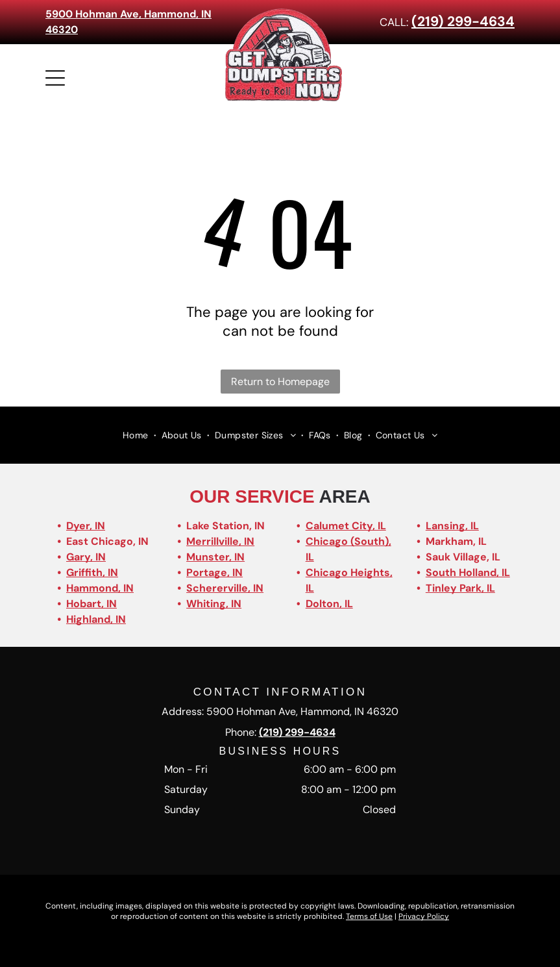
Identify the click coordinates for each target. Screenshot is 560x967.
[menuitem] (137, 435)
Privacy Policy (424, 916)
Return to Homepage (280, 382)
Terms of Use (369, 916)
